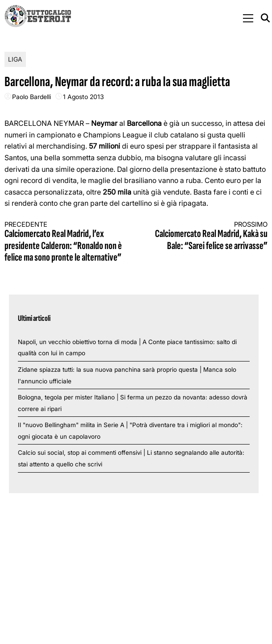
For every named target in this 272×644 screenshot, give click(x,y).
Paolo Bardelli (31, 97)
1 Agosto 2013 (84, 97)
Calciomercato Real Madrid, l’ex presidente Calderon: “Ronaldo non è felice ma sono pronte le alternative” (64, 242)
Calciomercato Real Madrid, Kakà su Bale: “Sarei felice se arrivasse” (208, 236)
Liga (15, 59)
